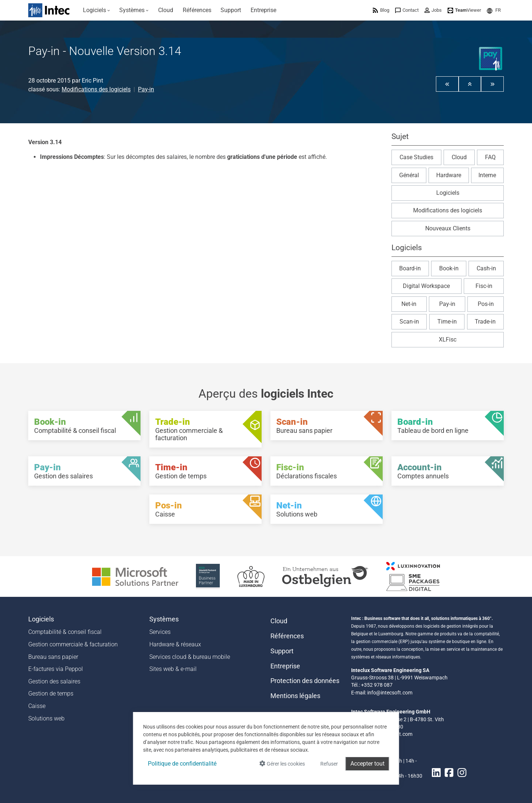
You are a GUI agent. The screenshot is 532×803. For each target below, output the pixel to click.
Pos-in (486, 304)
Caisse (37, 706)
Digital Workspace (426, 286)
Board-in (410, 268)
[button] (494, 10)
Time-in (447, 322)
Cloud (459, 157)
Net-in (409, 304)
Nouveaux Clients (448, 228)
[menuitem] (96, 10)
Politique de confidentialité (182, 764)
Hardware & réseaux (175, 644)
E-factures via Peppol (56, 669)
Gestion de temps (51, 693)
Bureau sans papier (53, 657)
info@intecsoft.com (390, 693)
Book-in (449, 268)
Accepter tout (367, 764)
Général (409, 175)
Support (282, 651)
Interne (487, 175)
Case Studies (416, 157)
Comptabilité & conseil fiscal (65, 632)
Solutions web (46, 718)
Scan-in (409, 322)
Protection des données (305, 681)
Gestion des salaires (54, 681)
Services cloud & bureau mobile (190, 657)
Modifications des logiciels (96, 89)
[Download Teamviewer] (464, 10)
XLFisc (448, 340)
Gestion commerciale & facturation (73, 644)
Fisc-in (484, 286)
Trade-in (485, 322)
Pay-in (146, 89)
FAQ (490, 157)
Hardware (449, 175)
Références (287, 636)
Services (160, 632)
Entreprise (285, 666)
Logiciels (448, 193)
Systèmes (164, 619)
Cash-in (486, 268)
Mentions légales (295, 696)
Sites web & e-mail (173, 669)
